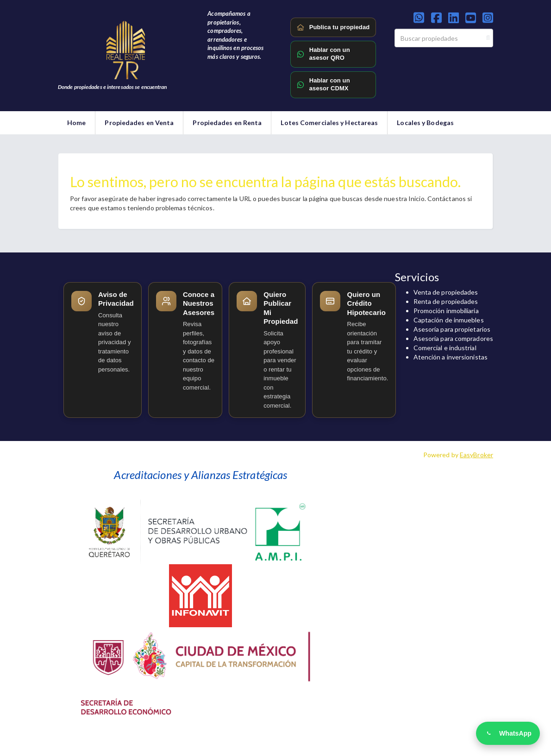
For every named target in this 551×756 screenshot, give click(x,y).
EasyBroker (476, 455)
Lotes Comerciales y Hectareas (329, 123)
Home (76, 123)
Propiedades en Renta (227, 123)
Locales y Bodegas (425, 123)
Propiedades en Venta (139, 123)
